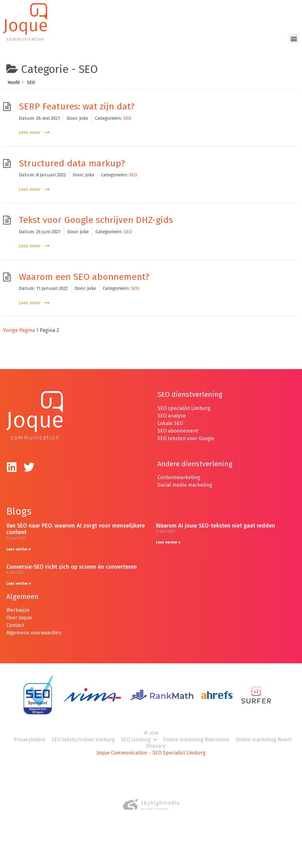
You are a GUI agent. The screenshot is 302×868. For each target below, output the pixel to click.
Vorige (11, 324)
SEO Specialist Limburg (179, 746)
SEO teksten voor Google (187, 432)
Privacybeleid (30, 733)
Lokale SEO (170, 417)
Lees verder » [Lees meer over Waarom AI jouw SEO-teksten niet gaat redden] (168, 536)
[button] (294, 39)
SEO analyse (172, 409)
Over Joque (19, 611)
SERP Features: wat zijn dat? (77, 100)
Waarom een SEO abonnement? (84, 270)
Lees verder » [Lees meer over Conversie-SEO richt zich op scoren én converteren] (19, 577)
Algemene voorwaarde (32, 626)
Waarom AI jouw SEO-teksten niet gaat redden (215, 519)
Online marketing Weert (264, 733)
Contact (15, 619)
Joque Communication (122, 746)
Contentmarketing (179, 471)
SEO (127, 112)
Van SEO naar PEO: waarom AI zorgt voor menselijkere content (76, 522)
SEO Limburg (139, 733)
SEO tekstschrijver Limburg (83, 733)
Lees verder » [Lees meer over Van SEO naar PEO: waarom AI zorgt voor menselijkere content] (19, 543)
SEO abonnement (178, 424)
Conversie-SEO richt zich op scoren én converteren (71, 560)
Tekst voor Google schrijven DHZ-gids (96, 214)
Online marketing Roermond (196, 733)
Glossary (156, 740)
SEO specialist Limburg (184, 402)
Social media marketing (185, 479)
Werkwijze (18, 604)
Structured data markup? (72, 157)
